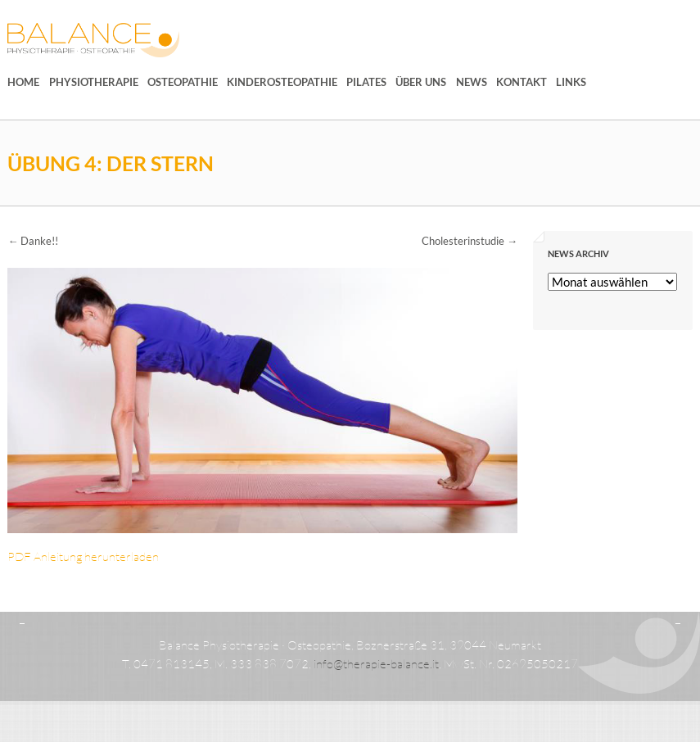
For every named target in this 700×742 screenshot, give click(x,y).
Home (23, 82)
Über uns (421, 82)
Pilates (366, 82)
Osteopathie (183, 82)
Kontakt (522, 82)
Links (571, 82)
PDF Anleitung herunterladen (83, 556)
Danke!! (33, 241)
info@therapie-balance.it (376, 664)
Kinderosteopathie (282, 82)
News (472, 82)
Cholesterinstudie (470, 241)
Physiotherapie (94, 82)
